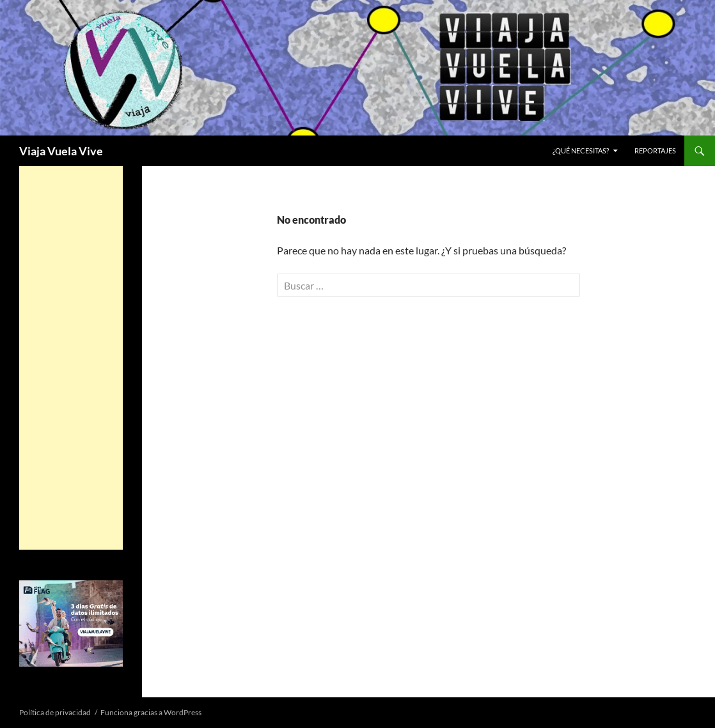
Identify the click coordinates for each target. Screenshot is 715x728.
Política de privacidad (55, 712)
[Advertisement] (71, 358)
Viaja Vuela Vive (61, 151)
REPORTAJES (655, 151)
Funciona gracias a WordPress (151, 712)
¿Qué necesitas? (581, 151)
